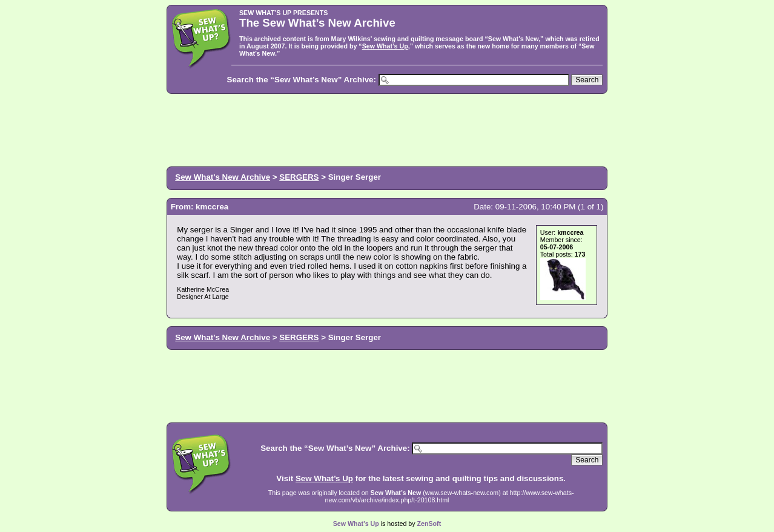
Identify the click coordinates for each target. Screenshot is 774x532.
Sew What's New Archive (223, 177)
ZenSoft (429, 524)
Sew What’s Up (385, 46)
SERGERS (299, 177)
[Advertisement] (387, 129)
